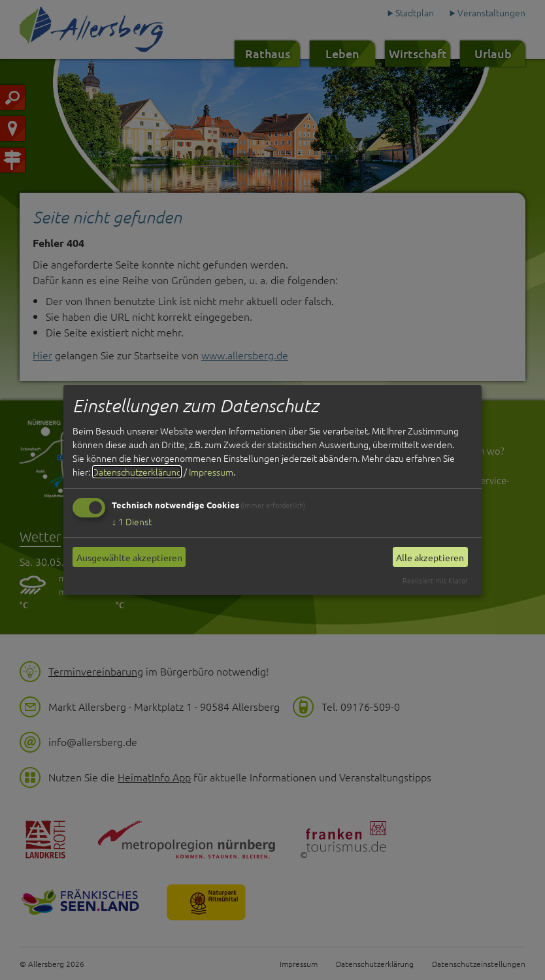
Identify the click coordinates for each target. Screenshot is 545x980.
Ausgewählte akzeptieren (129, 557)
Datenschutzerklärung (137, 472)
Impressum (211, 472)
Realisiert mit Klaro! (435, 580)
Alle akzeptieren (430, 557)
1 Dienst (132, 521)
